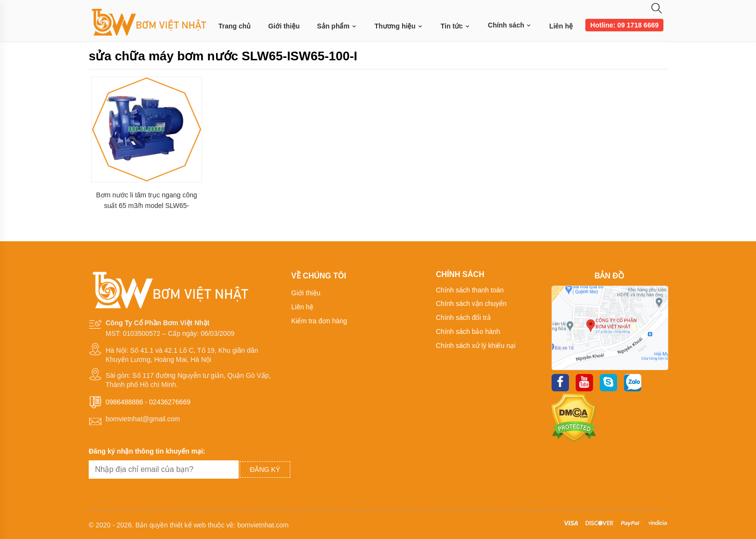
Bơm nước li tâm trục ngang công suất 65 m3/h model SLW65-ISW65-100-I (147, 200)
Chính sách (510, 25)
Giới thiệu (284, 26)
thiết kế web (188, 525)
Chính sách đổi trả (463, 318)
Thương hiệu (399, 26)
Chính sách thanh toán (470, 290)
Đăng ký (265, 470)
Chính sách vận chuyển (471, 304)
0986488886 (124, 402)
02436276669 (170, 402)
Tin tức (456, 26)
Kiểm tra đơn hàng (319, 321)
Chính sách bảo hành (468, 332)
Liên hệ (561, 26)
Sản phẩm (337, 26)
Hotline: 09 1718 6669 (624, 25)
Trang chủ (235, 26)
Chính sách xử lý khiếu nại (476, 346)
